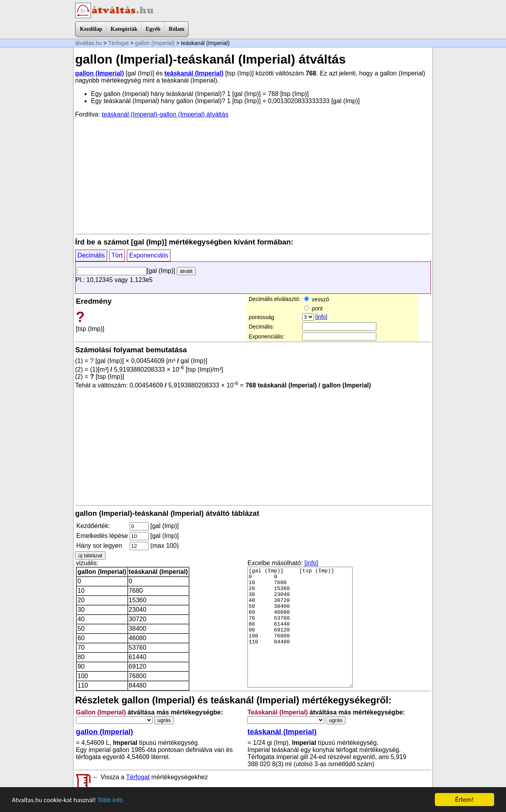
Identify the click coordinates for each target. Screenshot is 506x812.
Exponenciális (149, 255)
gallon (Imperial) (155, 43)
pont (313, 308)
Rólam (177, 29)
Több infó (110, 800)
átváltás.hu (89, 43)
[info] (321, 317)
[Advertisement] (253, 175)
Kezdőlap (91, 29)
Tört (117, 255)
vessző (316, 299)
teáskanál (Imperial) (194, 73)
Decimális (91, 255)
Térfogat (118, 43)
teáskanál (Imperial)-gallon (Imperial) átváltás (165, 114)
